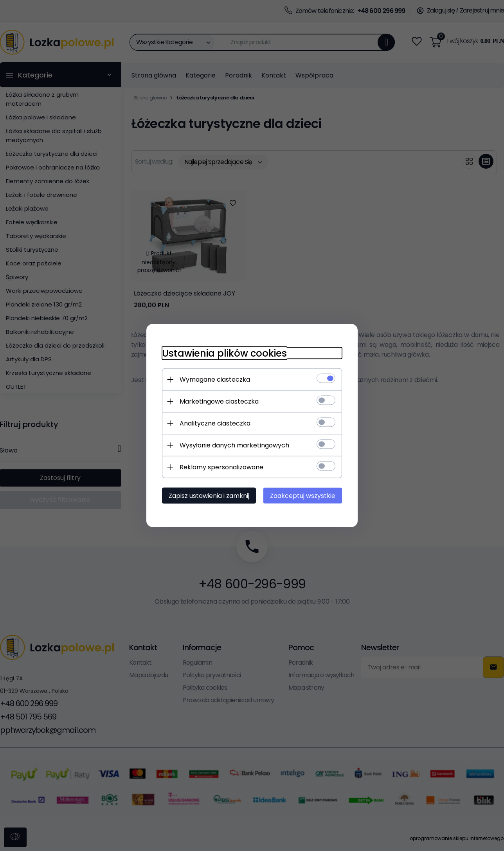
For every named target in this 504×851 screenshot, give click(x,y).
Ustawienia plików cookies (224, 353)
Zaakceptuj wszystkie (303, 496)
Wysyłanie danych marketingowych (234, 445)
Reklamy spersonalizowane (221, 467)
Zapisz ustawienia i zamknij (209, 496)
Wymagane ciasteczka (215, 380)
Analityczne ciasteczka (215, 423)
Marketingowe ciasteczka (219, 401)
